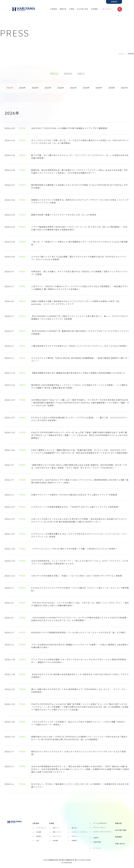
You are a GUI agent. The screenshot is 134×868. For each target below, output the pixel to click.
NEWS (68, 74)
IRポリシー (75, 836)
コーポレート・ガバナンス (79, 832)
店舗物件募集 (97, 842)
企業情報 (54, 9)
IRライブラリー (57, 836)
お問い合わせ (120, 844)
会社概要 (39, 832)
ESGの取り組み (83, 9)
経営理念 (39, 836)
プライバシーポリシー (100, 828)
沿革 (37, 841)
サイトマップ (97, 848)
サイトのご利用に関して (100, 823)
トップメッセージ (41, 828)
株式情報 (55, 841)
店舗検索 (96, 838)
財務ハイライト (57, 832)
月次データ (56, 828)
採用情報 (94, 9)
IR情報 (72, 9)
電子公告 (74, 828)
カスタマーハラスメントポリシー (103, 832)
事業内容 (63, 9)
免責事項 (74, 841)
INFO (81, 74)
